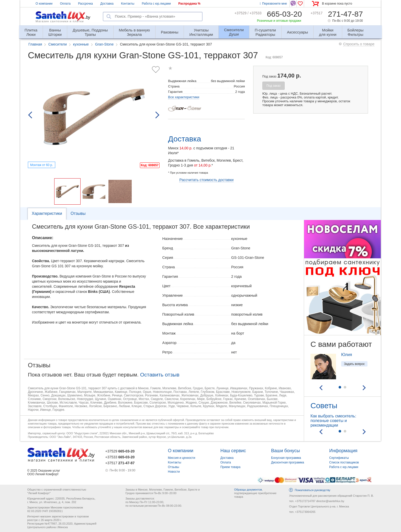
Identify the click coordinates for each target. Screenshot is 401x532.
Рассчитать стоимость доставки (206, 180)
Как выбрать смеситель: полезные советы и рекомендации (333, 421)
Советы (324, 406)
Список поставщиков (344, 462)
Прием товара (231, 467)
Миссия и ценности (182, 458)
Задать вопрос (354, 364)
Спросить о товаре (359, 44)
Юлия (347, 355)
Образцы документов (248, 490)
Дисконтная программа (288, 462)
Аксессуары (297, 32)
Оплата (65, 4)
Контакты (128, 4)
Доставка (107, 4)
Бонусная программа (286, 458)
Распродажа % (189, 4)
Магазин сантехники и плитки (60, 21)
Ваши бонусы (286, 451)
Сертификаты (339, 458)
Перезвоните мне (273, 4)
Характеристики (47, 213)
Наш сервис (233, 451)
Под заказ (274, 86)
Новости (174, 472)
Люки (31, 30)
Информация (343, 451)
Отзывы (78, 213)
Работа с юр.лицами (156, 4)
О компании (44, 4)
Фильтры (356, 30)
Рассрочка (85, 4)
